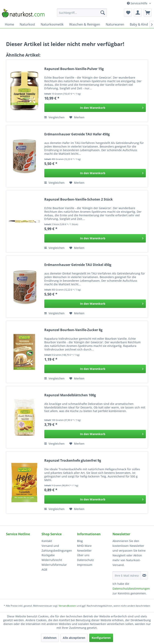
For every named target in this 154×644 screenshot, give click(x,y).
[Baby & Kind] (139, 24)
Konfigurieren (101, 638)
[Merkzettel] (128, 13)
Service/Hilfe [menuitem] (138, 3)
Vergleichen (54, 117)
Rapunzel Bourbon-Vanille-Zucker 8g (73, 330)
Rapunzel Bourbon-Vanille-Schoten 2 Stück (79, 199)
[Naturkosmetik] (52, 24)
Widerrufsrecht (52, 560)
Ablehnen (50, 638)
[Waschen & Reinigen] (85, 24)
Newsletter (84, 551)
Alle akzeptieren (74, 638)
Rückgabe (48, 555)
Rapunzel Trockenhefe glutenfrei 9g (73, 461)
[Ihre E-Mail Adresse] (127, 575)
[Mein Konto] (138, 13)
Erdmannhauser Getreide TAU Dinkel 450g (78, 265)
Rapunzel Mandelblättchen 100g (70, 395)
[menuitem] (82, 13)
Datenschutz (85, 560)
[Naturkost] (27, 24)
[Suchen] (103, 13)
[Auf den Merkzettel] (77, 117)
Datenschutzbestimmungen (131, 589)
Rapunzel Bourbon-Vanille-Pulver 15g (74, 69)
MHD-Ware (84, 546)
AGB (44, 570)
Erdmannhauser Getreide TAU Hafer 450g (77, 134)
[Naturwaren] (115, 24)
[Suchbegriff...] (82, 13)
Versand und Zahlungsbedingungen (57, 548)
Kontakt (47, 541)
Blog (80, 541)
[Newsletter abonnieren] (144, 575)
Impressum (85, 565)
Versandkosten (67, 606)
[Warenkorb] (148, 13)
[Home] (9, 24)
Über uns (83, 555)
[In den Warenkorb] (95, 108)
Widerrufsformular (54, 565)
